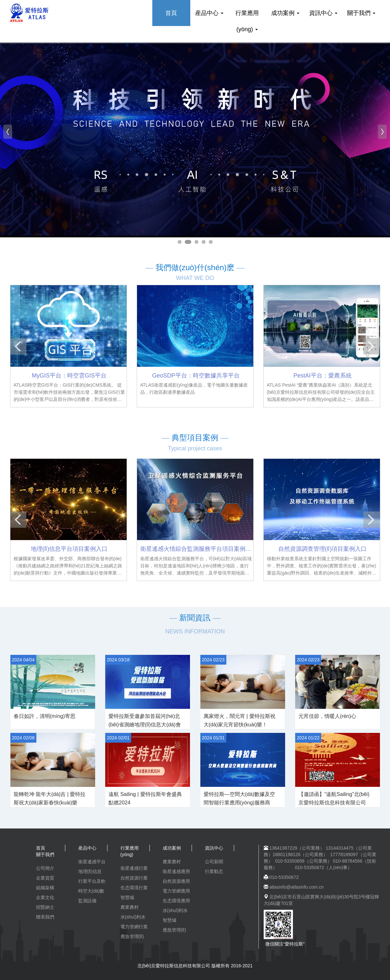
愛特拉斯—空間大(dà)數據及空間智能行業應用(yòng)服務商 (239, 798)
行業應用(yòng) (247, 21)
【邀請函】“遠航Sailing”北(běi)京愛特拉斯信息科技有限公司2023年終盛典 (334, 803)
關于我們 (361, 13)
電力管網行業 (134, 927)
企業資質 (45, 878)
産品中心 (209, 13)
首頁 (171, 13)
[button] (8, 132)
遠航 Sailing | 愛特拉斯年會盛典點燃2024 (145, 798)
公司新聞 (214, 862)
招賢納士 (45, 907)
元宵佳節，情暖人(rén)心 (327, 716)
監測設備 (87, 901)
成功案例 (285, 13)
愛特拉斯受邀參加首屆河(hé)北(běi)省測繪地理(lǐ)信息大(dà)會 (145, 720)
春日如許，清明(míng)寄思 (44, 716)
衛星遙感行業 (134, 868)
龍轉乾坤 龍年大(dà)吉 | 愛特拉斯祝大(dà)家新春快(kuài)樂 (50, 798)
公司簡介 (45, 868)
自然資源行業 (134, 878)
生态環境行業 (134, 888)
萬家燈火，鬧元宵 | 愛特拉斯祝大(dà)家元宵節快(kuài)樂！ (239, 720)
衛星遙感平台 (92, 862)
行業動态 (214, 871)
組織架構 (45, 888)
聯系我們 (45, 917)
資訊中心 (323, 13)
